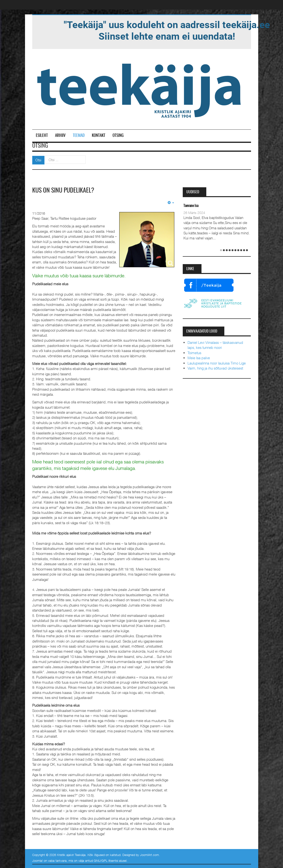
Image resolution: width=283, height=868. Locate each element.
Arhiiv (60, 136)
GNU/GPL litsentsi (106, 861)
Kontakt (99, 136)
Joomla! (38, 861)
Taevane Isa (191, 206)
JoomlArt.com (149, 855)
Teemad (79, 136)
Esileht (42, 136)
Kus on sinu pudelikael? (63, 191)
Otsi (38, 160)
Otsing (118, 136)
